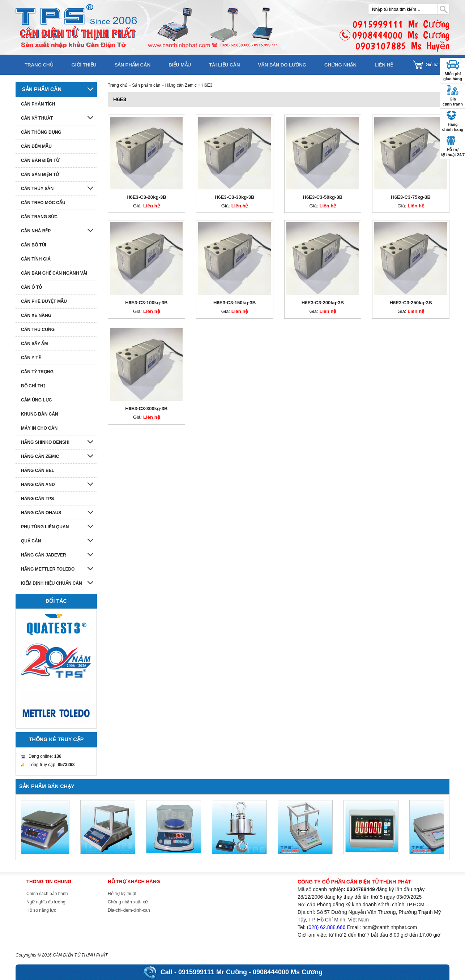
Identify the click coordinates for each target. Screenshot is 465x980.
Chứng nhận (340, 65)
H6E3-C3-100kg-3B (146, 303)
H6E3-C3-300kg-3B (146, 409)
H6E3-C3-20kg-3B (146, 197)
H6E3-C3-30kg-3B (235, 197)
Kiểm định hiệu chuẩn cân (52, 583)
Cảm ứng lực (36, 400)
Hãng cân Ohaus (41, 513)
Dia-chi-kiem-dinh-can (129, 910)
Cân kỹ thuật (37, 118)
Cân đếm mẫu (36, 146)
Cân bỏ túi (34, 245)
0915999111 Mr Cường (213, 972)
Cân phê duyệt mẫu (44, 301)
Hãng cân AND (38, 485)
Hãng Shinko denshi (45, 442)
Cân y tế (31, 358)
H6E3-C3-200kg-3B (323, 303)
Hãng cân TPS (37, 499)
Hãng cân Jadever (44, 555)
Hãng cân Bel (38, 470)
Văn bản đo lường (282, 65)
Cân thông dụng (41, 132)
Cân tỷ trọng (37, 372)
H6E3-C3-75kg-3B (411, 197)
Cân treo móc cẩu (43, 203)
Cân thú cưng (38, 330)
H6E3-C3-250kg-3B (411, 303)
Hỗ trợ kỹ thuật (122, 894)
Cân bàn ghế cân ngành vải (54, 273)
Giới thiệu (84, 65)
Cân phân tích (38, 104)
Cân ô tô (32, 287)
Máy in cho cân (39, 428)
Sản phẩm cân (133, 65)
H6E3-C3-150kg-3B (234, 303)
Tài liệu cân (224, 65)
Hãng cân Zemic (181, 85)
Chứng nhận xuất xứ (128, 902)
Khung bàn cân (40, 414)
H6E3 (207, 85)
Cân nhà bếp (36, 231)
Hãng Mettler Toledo (48, 569)
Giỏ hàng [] (438, 65)
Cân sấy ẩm (34, 344)
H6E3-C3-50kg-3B (323, 197)
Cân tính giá (36, 259)
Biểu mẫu (180, 65)
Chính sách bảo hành (47, 894)
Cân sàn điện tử (40, 175)
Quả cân (31, 541)
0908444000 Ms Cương (288, 972)
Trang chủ (39, 65)
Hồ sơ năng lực (41, 910)
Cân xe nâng (36, 315)
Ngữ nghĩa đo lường (46, 902)
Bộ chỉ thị (33, 386)
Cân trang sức (39, 217)
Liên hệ (384, 65)
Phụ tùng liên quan (45, 527)
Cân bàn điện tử (40, 160)
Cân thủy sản (37, 189)
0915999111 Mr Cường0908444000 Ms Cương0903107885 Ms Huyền (401, 35)
